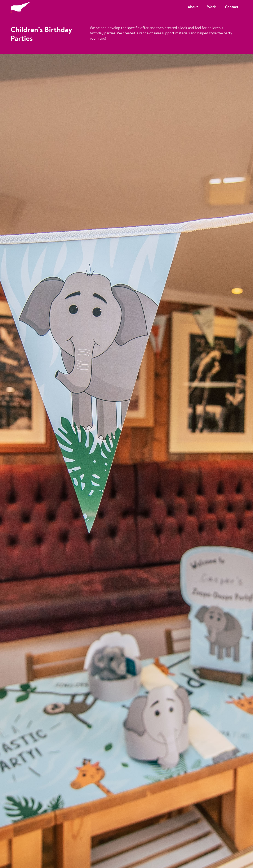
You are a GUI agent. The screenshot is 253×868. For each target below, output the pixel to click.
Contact (232, 7)
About (193, 7)
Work (211, 7)
